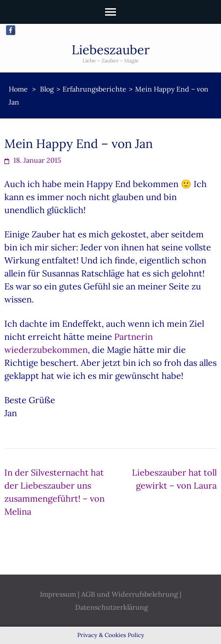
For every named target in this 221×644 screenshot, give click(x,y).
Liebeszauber (111, 50)
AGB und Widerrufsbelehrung (130, 594)
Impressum (58, 594)
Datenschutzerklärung (112, 607)
